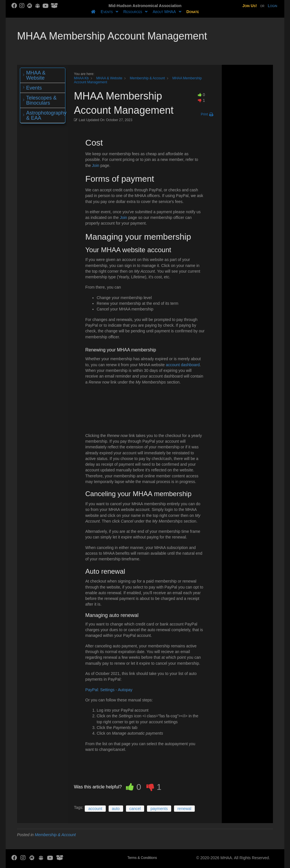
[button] (207, 114)
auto (116, 809)
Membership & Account (55, 835)
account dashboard (183, 365)
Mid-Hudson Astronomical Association (145, 6)
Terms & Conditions (142, 858)
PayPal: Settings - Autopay (109, 690)
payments (159, 809)
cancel (135, 809)
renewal (184, 809)
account (95, 809)
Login (273, 6)
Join (96, 165)
